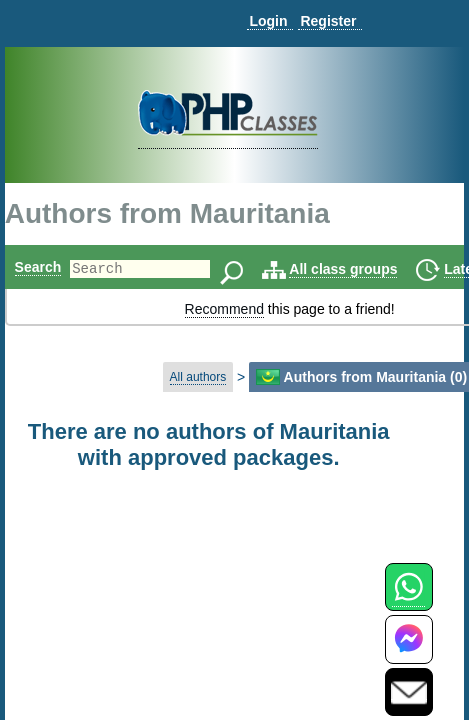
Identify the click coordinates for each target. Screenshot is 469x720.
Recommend (224, 309)
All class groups (377, 269)
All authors (198, 377)
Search (38, 267)
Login (268, 21)
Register (328, 21)
